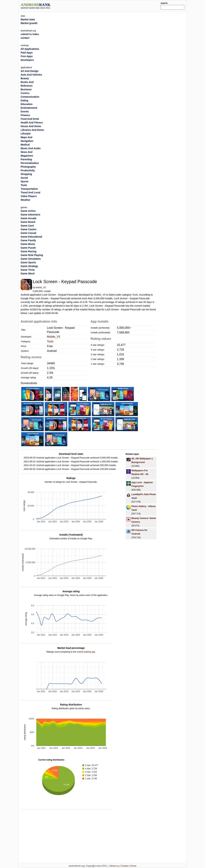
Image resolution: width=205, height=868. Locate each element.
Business (26, 89)
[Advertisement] (109, 6)
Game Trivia (28, 270)
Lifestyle (26, 134)
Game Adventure (31, 215)
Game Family (28, 240)
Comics (25, 93)
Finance (25, 115)
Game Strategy (29, 266)
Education (27, 104)
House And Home (31, 126)
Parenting (26, 159)
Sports (25, 181)
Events (25, 112)
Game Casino (29, 229)
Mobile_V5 (41, 288)
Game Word (28, 273)
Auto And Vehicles (31, 75)
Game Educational (31, 237)
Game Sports (28, 262)
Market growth (29, 23)
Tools (135, 295)
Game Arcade (29, 218)
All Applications (30, 49)
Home (133, 866)
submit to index (30, 34)
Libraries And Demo (32, 130)
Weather (26, 200)
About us (114, 866)
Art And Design (30, 71)
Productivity (28, 170)
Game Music (28, 244)
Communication (30, 97)
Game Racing (29, 251)
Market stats (28, 19)
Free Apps (27, 56)
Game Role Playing (32, 255)
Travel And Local (31, 192)
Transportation (29, 189)
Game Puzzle (28, 248)
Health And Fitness (32, 123)
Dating (25, 100)
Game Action (28, 211)
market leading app (86, 652)
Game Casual (29, 233)
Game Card (27, 226)
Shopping (26, 174)
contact (25, 38)
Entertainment (29, 108)
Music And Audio (31, 148)
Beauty (25, 78)
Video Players (29, 196)
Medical (25, 145)
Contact (124, 866)
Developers (27, 60)
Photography (28, 167)
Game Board (28, 222)
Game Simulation (31, 259)
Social (24, 178)
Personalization (30, 163)
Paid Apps (27, 53)
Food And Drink (30, 119)
